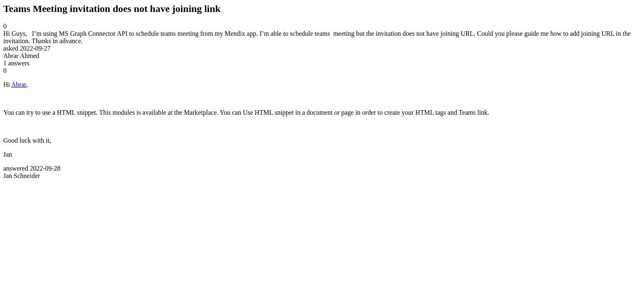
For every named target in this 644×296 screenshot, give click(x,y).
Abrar (19, 84)
